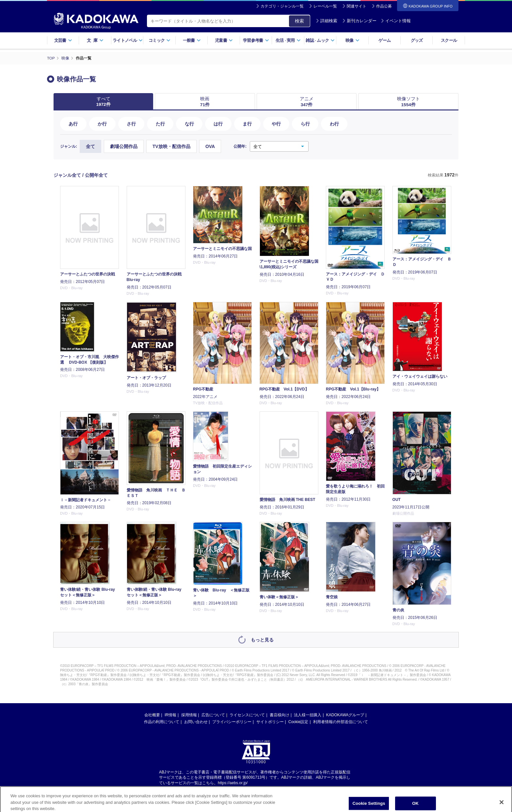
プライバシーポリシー (232, 722)
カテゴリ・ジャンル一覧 (282, 6)
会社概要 (152, 715)
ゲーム (384, 40)
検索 (299, 21)
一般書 (192, 40)
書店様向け (280, 715)
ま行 (247, 124)
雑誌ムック (320, 40)
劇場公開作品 (124, 147)
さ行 (131, 124)
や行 (276, 124)
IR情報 (170, 715)
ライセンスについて (247, 715)
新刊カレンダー (359, 21)
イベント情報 (396, 21)
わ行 (334, 124)
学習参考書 (256, 40)
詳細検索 (327, 21)
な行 (189, 124)
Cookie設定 (298, 722)
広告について (213, 715)
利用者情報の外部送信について (341, 722)
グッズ (417, 40)
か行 (102, 124)
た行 (160, 124)
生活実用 (288, 40)
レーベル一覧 (325, 6)
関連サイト (357, 6)
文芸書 (63, 40)
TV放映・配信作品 (171, 147)
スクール (449, 40)
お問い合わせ (196, 722)
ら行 (305, 124)
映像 (352, 40)
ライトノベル (128, 40)
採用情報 (189, 715)
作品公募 (384, 6)
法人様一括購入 (308, 715)
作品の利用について (162, 722)
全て (90, 147)
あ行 (73, 124)
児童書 (224, 40)
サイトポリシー (270, 722)
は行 (218, 124)
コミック (160, 40)
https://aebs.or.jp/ (233, 784)
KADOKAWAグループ (345, 715)
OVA (210, 147)
